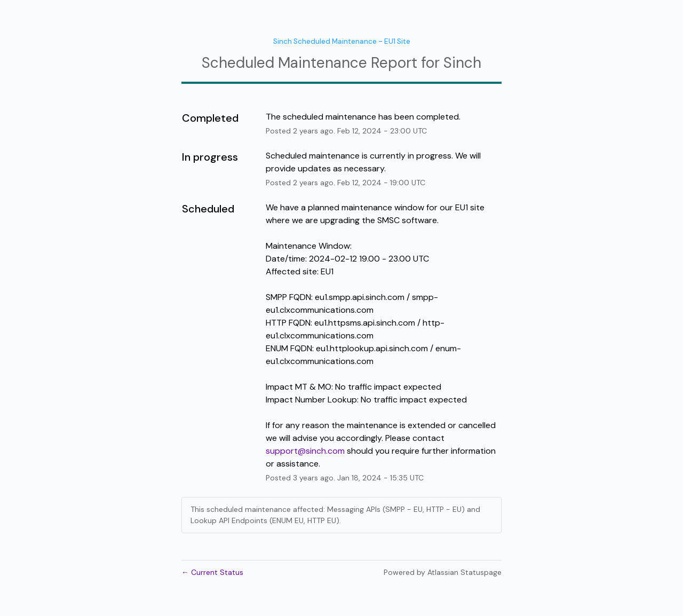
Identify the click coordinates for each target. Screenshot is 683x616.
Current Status (212, 572)
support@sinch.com (305, 451)
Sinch (462, 63)
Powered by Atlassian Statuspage (443, 572)
